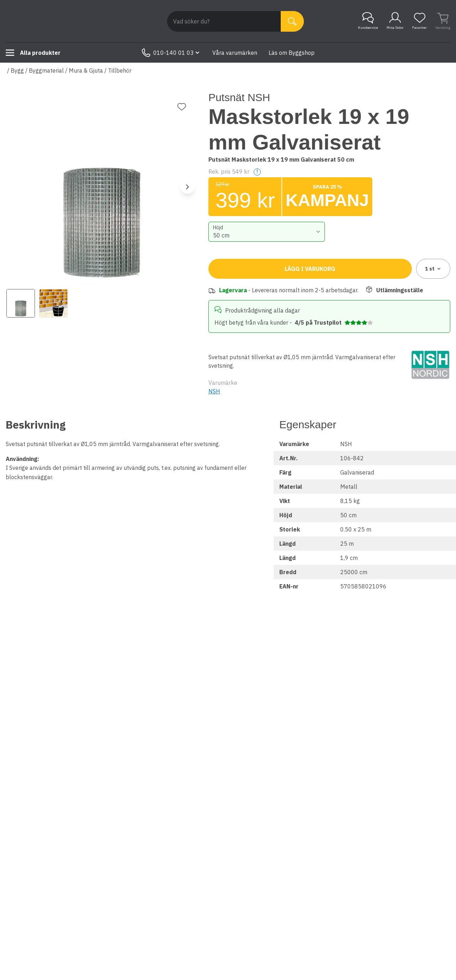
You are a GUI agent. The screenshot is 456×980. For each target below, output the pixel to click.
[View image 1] (21, 303)
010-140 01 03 (171, 53)
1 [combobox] (433, 269)
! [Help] (257, 172)
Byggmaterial (46, 70)
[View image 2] (53, 303)
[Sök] (292, 21)
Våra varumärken (235, 53)
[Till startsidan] (59, 21)
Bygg (17, 70)
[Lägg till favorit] (182, 107)
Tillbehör (120, 70)
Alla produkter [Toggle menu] (33, 53)
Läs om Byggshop (292, 53)
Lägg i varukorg (310, 269)
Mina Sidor (395, 21)
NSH (214, 391)
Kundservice (368, 21)
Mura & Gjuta (86, 70)
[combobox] (267, 232)
